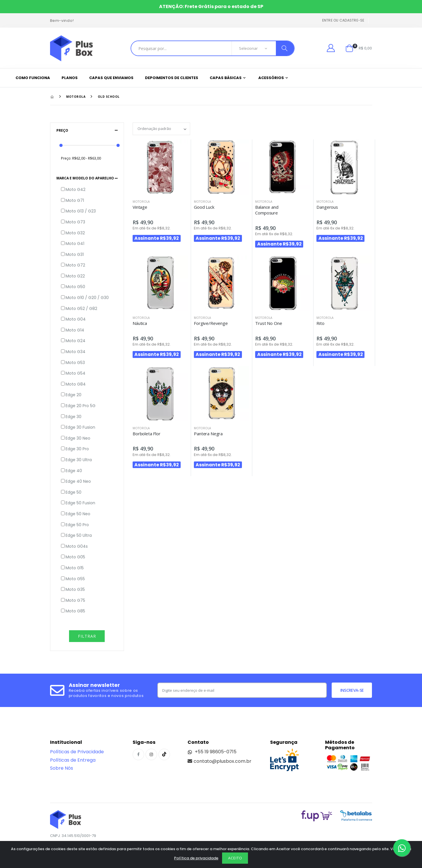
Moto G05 (75, 557)
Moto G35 (75, 590)
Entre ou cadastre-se (343, 20)
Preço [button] (62, 130)
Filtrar (87, 636)
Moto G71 (75, 201)
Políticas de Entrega (73, 760)
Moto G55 (75, 579)
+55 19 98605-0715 (212, 752)
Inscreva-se (352, 690)
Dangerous (327, 207)
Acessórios (271, 78)
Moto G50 (75, 287)
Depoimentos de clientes (172, 78)
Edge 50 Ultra (79, 535)
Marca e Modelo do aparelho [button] (85, 178)
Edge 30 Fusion (80, 427)
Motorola (76, 97)
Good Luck (204, 207)
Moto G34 (76, 352)
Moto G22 (75, 276)
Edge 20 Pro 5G (81, 406)
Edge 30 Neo (78, 438)
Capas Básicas (226, 78)
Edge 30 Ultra (79, 460)
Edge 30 (73, 417)
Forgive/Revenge (211, 323)
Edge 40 (74, 471)
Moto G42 (76, 190)
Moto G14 (75, 330)
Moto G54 (76, 373)
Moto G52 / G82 (81, 309)
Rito (320, 323)
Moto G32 (75, 233)
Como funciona (33, 78)
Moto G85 (75, 611)
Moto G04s (77, 546)
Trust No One (269, 323)
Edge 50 (73, 492)
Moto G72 (75, 265)
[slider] (61, 145)
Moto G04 (76, 319)
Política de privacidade (196, 858)
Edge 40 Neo (78, 481)
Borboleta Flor (147, 434)
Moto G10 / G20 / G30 (87, 298)
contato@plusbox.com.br (219, 761)
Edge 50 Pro (77, 525)
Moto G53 (75, 363)
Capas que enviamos (111, 78)
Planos (70, 78)
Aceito (235, 858)
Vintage (140, 207)
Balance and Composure (267, 210)
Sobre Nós (62, 768)
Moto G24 (76, 341)
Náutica (140, 323)
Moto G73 (75, 222)
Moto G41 (75, 244)
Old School (109, 97)
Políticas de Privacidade (77, 752)
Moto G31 (75, 255)
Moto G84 (76, 384)
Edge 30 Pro (77, 449)
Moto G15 (75, 568)
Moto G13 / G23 (81, 211)
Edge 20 (73, 395)
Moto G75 (75, 600)
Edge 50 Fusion (80, 503)
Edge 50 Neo (78, 514)
